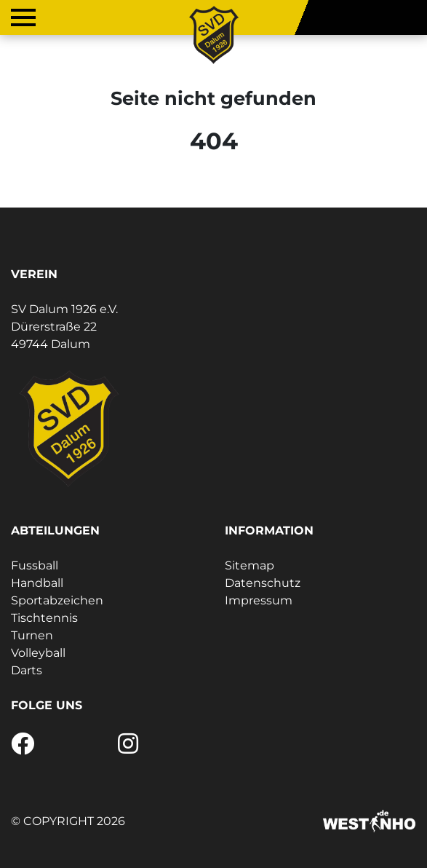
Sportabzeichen (57, 600)
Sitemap (250, 565)
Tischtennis (44, 618)
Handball (37, 583)
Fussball (35, 565)
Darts (27, 670)
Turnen (32, 635)
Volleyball (38, 653)
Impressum (259, 600)
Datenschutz (263, 583)
